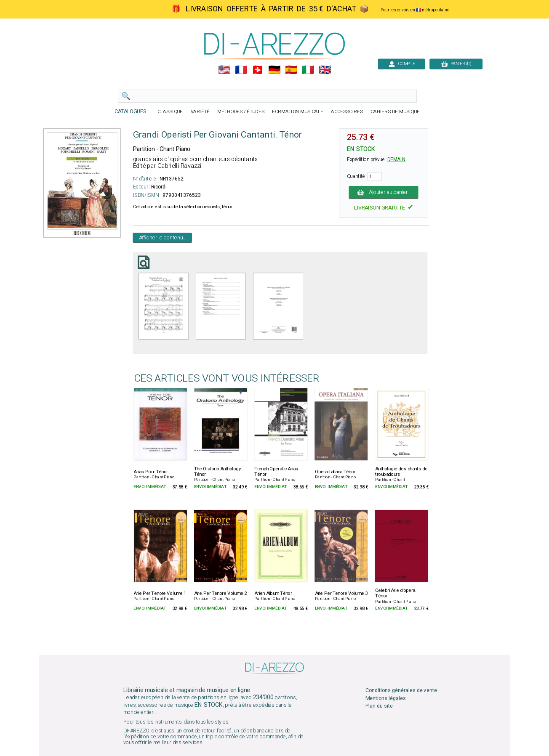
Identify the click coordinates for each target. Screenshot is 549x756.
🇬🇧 (325, 70)
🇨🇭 (257, 70)
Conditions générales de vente (401, 691)
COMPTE (401, 64)
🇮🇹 (308, 70)
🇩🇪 (274, 70)
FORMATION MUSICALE (298, 112)
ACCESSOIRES (347, 112)
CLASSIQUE (170, 112)
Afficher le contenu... (163, 237)
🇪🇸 (291, 70)
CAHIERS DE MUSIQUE (395, 112)
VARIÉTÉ (200, 112)
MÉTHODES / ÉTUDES (241, 112)
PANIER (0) (456, 64)
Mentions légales (386, 698)
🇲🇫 (241, 70)
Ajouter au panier (384, 192)
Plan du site (379, 706)
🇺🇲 (224, 70)
